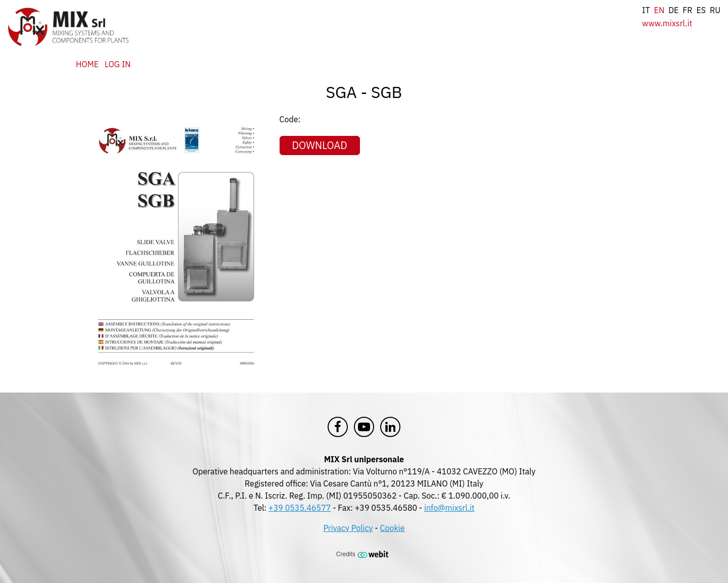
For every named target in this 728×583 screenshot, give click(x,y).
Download (320, 145)
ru (715, 10)
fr (687, 10)
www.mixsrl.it (667, 23)
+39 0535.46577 (300, 508)
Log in (118, 64)
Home (87, 64)
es (701, 10)
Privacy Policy (348, 528)
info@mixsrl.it (449, 508)
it (646, 10)
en (659, 10)
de (673, 10)
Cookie (393, 528)
